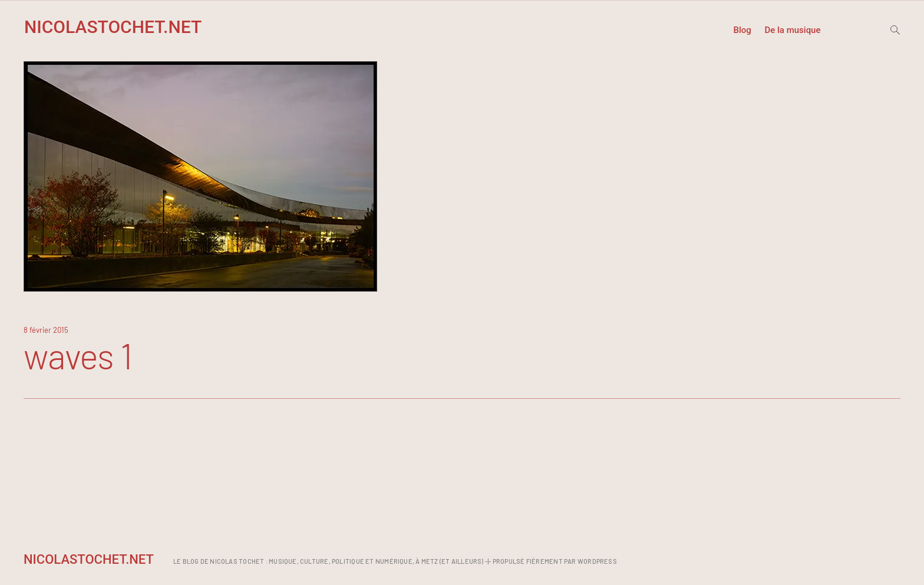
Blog (742, 31)
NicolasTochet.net (113, 27)
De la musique (792, 31)
